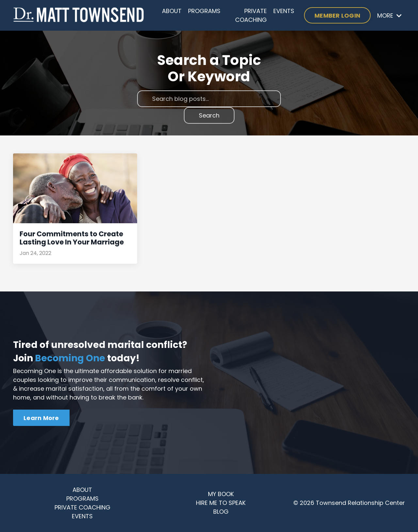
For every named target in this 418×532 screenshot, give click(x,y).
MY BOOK (221, 494)
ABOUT (172, 11)
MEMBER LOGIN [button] (337, 16)
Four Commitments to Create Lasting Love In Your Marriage (72, 238)
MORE (389, 16)
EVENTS (284, 11)
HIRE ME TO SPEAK (221, 503)
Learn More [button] (41, 418)
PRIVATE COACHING (251, 15)
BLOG (221, 512)
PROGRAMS (204, 11)
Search (209, 115)
